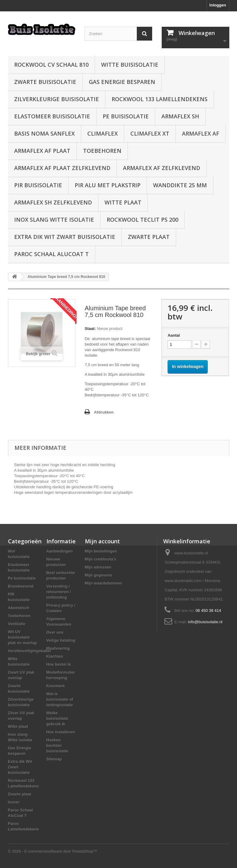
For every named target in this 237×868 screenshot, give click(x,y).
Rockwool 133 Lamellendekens (160, 99)
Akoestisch (19, 608)
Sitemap (54, 759)
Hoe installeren (61, 732)
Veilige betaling (61, 640)
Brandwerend (21, 586)
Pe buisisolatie (126, 116)
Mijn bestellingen (101, 551)
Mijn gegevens (99, 575)
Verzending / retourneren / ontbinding (59, 592)
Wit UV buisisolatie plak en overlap (23, 637)
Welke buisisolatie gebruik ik (57, 718)
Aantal (174, 335)
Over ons (55, 632)
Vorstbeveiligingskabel (30, 651)
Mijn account (102, 541)
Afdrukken (104, 412)
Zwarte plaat (149, 237)
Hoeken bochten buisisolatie (57, 745)
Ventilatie (17, 624)
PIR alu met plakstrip (108, 185)
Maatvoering (58, 648)
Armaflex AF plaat (42, 151)
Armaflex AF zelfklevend (162, 168)
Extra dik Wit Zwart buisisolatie (65, 237)
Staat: (90, 329)
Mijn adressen (98, 567)
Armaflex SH (180, 116)
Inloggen (218, 5)
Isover (14, 802)
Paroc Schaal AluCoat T (51, 254)
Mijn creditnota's (101, 559)
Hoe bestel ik (59, 664)
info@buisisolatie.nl (205, 622)
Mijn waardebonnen (103, 583)
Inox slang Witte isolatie (54, 220)
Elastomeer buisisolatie (52, 116)
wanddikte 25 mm (180, 185)
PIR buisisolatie (38, 185)
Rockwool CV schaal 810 (51, 65)
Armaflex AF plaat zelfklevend (62, 168)
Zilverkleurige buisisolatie (57, 99)
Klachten (55, 656)
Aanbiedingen (60, 551)
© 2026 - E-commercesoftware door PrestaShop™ (53, 851)
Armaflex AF (201, 133)
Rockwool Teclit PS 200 (142, 220)
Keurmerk (56, 686)
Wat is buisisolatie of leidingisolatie (60, 699)
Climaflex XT (150, 133)
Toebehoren (102, 151)
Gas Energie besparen (122, 82)
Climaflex (103, 133)
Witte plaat (123, 202)
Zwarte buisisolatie (45, 82)
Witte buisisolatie (130, 65)
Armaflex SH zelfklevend (53, 202)
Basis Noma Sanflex (44, 133)
